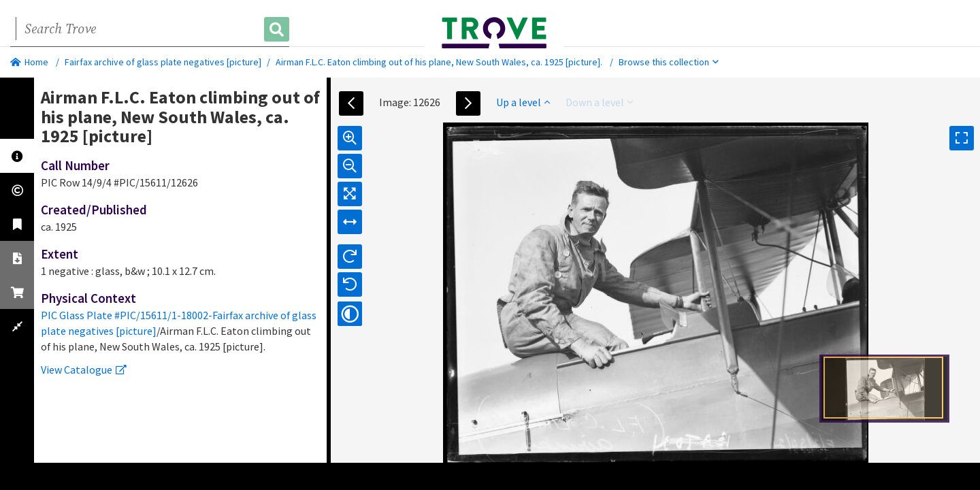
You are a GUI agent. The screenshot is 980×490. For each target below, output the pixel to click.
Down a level (599, 102)
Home (29, 62)
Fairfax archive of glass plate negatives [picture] (163, 62)
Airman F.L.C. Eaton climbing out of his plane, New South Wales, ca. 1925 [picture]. (439, 62)
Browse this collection (669, 62)
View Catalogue (84, 370)
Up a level (523, 102)
